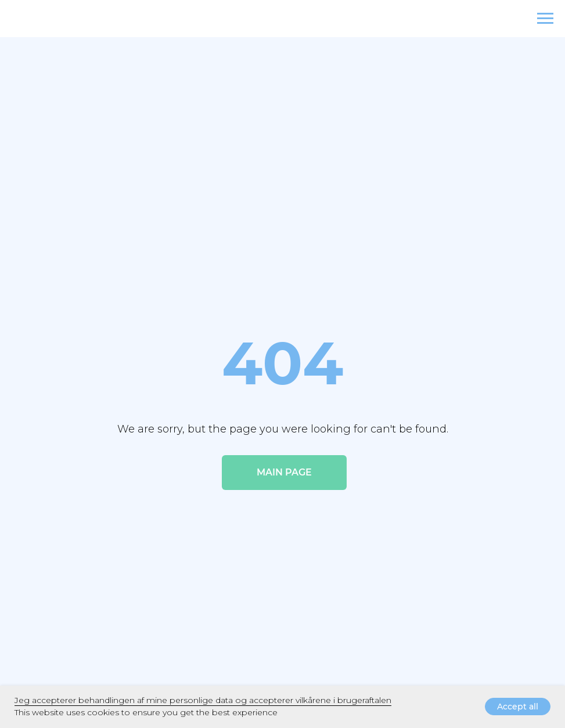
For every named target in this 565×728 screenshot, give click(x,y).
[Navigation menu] (545, 19)
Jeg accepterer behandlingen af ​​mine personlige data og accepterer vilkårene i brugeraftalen (203, 700)
